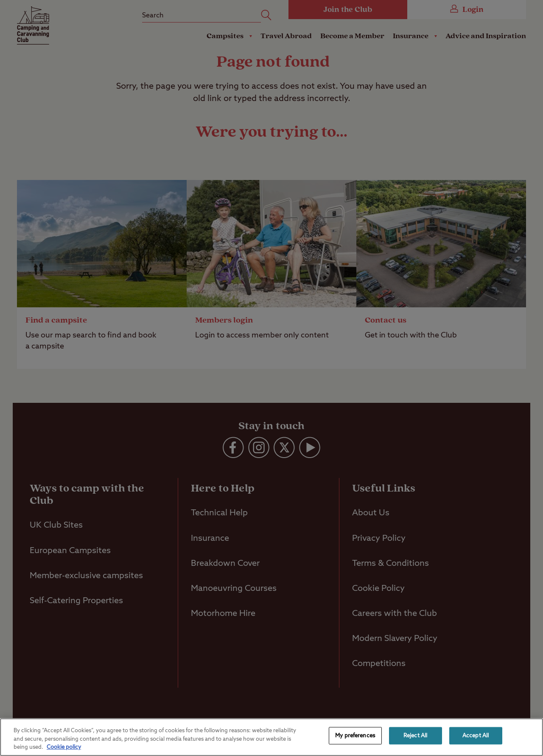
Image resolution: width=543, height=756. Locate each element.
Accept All (476, 735)
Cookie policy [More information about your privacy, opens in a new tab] (64, 747)
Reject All (415, 735)
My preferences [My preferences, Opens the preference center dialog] (355, 735)
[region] (271, 737)
